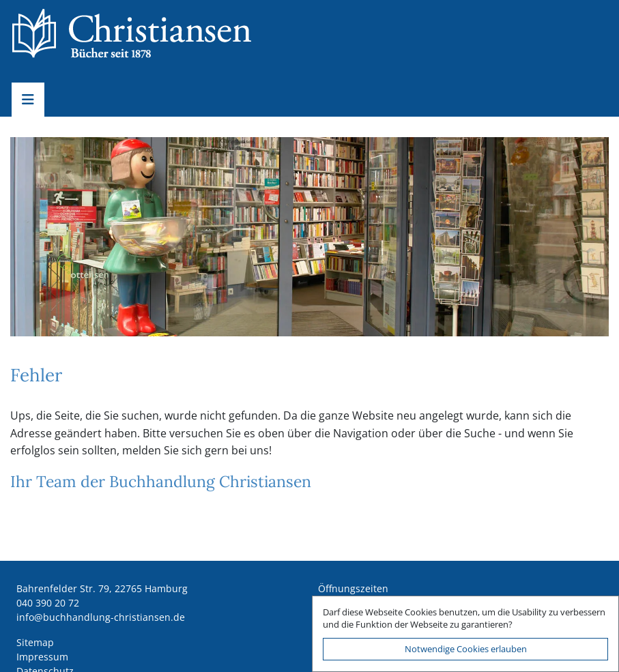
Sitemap (35, 642)
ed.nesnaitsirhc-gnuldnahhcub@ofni (101, 617)
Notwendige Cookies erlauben (466, 649)
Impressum (42, 657)
